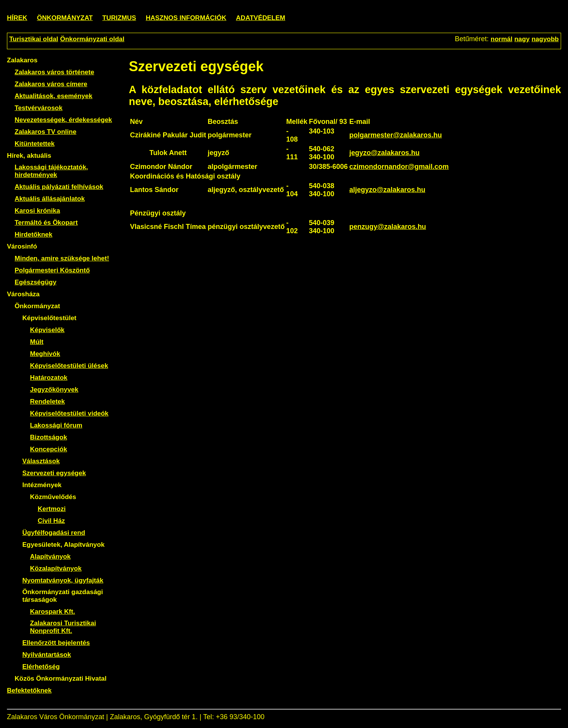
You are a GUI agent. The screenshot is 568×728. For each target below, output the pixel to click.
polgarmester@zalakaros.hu (396, 135)
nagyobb (545, 39)
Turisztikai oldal (34, 39)
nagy (522, 39)
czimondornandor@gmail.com (399, 167)
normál (502, 39)
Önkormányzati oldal (92, 39)
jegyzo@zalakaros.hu (384, 153)
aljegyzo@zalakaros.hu (387, 190)
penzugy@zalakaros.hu (388, 227)
